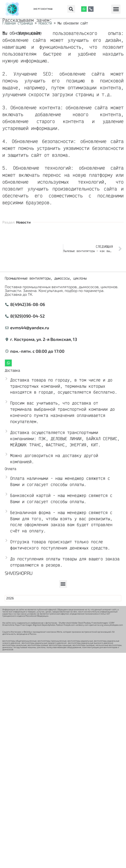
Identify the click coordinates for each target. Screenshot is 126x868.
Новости (23, 222)
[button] (71, 9)
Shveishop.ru (19, 573)
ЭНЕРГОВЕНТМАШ (43, 9)
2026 (10, 598)
